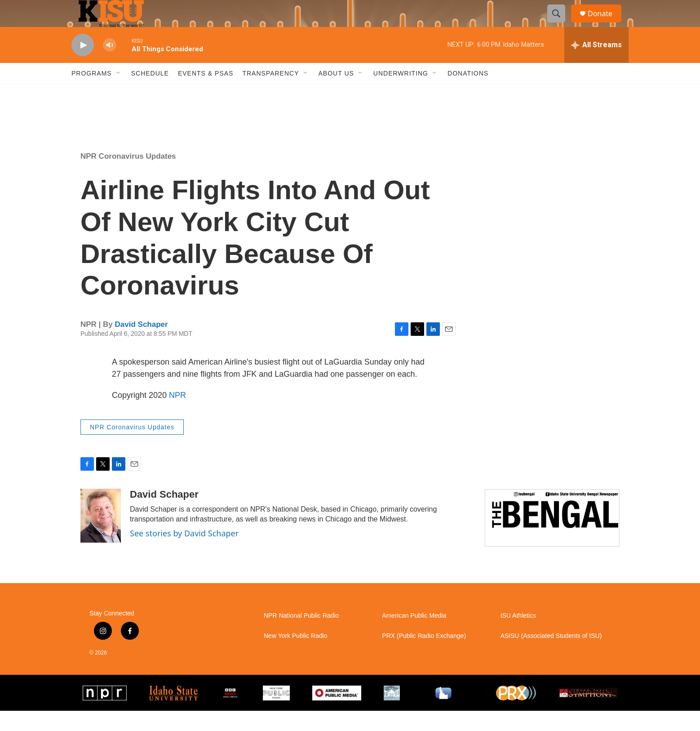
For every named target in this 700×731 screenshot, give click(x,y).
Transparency (270, 94)
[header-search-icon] (560, 24)
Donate (606, 24)
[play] (83, 65)
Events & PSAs (206, 94)
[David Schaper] (101, 536)
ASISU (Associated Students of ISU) (551, 656)
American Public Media (414, 636)
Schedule (150, 94)
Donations (468, 94)
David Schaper (142, 345)
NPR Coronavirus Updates (128, 176)
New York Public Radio (296, 656)
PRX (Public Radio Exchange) (424, 656)
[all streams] (596, 65)
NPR (177, 415)
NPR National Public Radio (301, 636)
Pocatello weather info (144, 127)
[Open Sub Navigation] (119, 94)
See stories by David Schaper (184, 553)
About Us (336, 94)
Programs (92, 94)
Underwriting (401, 94)
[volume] (110, 65)
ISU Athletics (518, 636)
